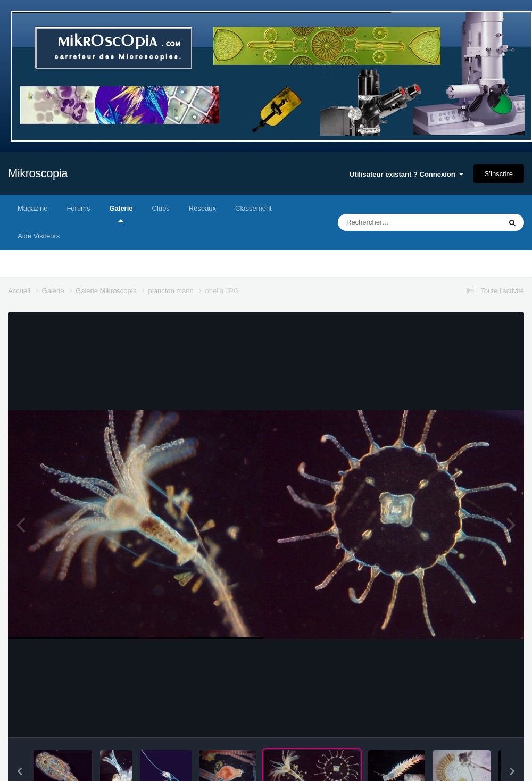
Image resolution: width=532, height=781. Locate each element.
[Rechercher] (391, 222)
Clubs (161, 208)
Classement (253, 208)
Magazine (32, 208)
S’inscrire (499, 174)
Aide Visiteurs (39, 236)
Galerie (121, 213)
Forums (78, 208)
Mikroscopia (38, 173)
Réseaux (202, 208)
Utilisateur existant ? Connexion (406, 174)
